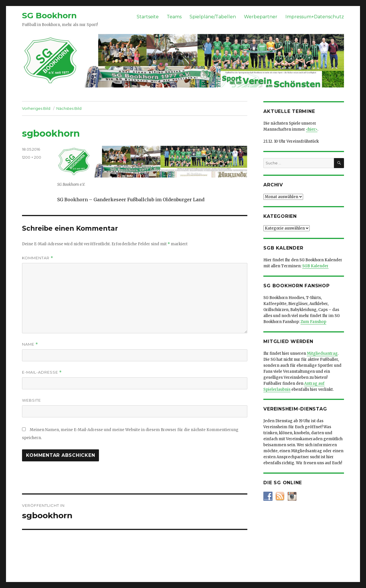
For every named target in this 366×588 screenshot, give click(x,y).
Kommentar (38, 258)
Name (30, 344)
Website (31, 400)
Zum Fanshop (313, 322)
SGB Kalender (315, 266)
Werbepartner (261, 17)
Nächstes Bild (69, 108)
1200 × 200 (32, 157)
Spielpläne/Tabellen (213, 17)
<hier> (312, 129)
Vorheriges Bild (36, 108)
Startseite (148, 17)
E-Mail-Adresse (42, 372)
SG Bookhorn (49, 15)
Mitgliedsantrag (322, 353)
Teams (174, 17)
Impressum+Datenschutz (315, 17)
